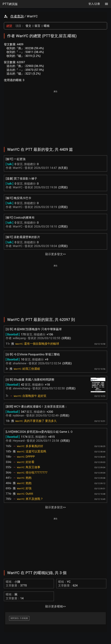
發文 (28, 26)
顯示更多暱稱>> (55, 606)
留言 (37, 26)
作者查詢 (17, 16)
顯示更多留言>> (55, 507)
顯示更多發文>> (55, 254)
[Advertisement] (55, 116)
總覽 (9, 26)
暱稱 (47, 26)
